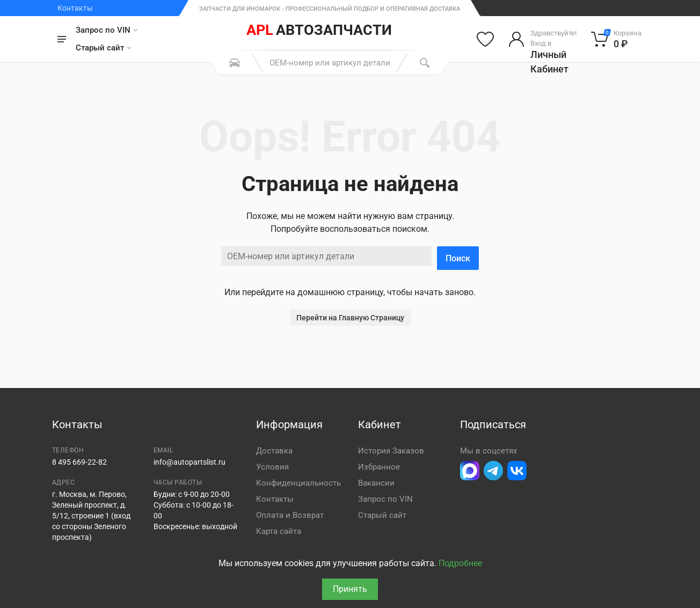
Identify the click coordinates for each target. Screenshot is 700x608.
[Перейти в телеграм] (493, 471)
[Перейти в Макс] (470, 471)
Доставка (274, 451)
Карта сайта (279, 531)
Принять (350, 589)
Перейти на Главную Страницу (350, 318)
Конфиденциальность (298, 483)
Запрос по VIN (107, 30)
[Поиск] (425, 63)
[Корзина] (617, 39)
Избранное (379, 467)
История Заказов (391, 451)
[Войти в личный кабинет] (542, 39)
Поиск (458, 258)
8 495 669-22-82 (79, 462)
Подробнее (460, 563)
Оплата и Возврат (290, 515)
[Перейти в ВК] (517, 471)
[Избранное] (485, 39)
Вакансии (376, 483)
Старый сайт (103, 48)
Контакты (75, 8)
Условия (272, 467)
